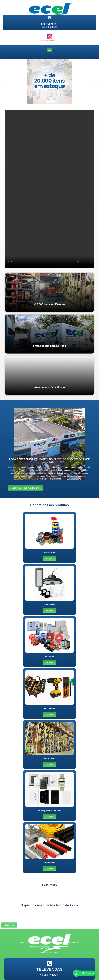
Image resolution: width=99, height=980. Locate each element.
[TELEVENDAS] (49, 18)
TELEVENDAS (49, 24)
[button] (49, 50)
